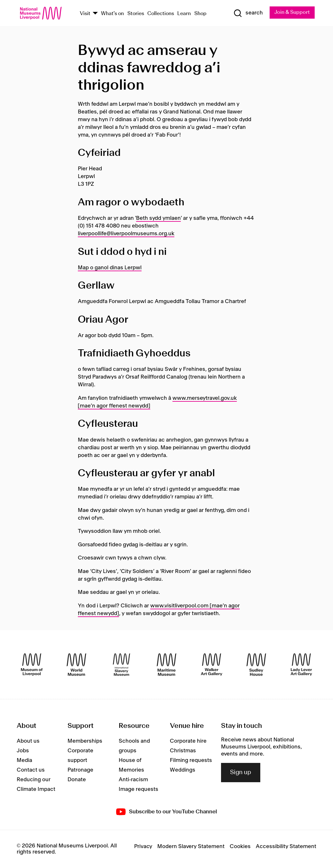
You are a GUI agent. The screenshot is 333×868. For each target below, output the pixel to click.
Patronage (80, 770)
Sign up (241, 773)
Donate (77, 780)
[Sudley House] (256, 665)
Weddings (183, 770)
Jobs (23, 751)
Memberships (85, 741)
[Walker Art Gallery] (212, 665)
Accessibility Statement (286, 847)
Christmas (183, 751)
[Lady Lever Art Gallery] (301, 665)
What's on (112, 14)
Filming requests (191, 760)
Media (24, 760)
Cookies (240, 847)
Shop (200, 14)
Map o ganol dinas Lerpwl (110, 268)
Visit (85, 14)
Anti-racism (133, 780)
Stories (136, 14)
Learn (184, 14)
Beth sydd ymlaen (158, 218)
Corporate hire (188, 741)
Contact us (31, 770)
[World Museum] (76, 665)
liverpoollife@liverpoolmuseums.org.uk (126, 234)
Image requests (139, 789)
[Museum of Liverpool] (32, 665)
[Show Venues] (95, 14)
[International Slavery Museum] (121, 665)
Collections (161, 14)
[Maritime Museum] (166, 665)
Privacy (143, 847)
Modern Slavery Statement (191, 847)
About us (28, 741)
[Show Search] (248, 13)
